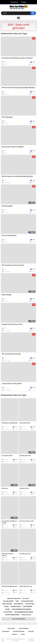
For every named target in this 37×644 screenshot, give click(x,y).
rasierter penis (30, 604)
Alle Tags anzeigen (18, 619)
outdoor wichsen (27, 601)
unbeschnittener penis (14, 599)
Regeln (15, 634)
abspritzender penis (12, 615)
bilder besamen (8, 612)
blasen (7, 609)
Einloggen (24, 2)
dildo (17, 601)
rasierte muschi (16, 607)
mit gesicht (26, 599)
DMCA (23, 634)
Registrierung (14, 2)
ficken (6, 606)
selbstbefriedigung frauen (24, 612)
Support (31, 631)
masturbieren (28, 607)
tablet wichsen (7, 604)
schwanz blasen (26, 615)
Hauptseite (11, 628)
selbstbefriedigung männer (22, 609)
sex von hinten (8, 601)
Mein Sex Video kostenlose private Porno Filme (16, 640)
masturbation (19, 604)
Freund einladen (19, 631)
